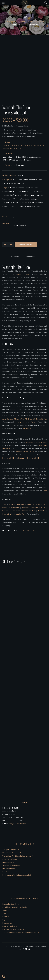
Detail (31, 215)
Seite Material (28, 455)
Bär (33, 222)
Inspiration (7, 541)
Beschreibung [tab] (16, 283)
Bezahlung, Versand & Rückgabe (15, 934)
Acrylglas (6, 446)
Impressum (7, 947)
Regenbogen (7, 218)
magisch (6, 233)
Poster (33, 449)
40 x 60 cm (8, 172)
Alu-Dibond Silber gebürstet (36, 446)
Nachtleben (26, 226)
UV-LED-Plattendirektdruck (36, 469)
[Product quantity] (8, 271)
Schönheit (17, 218)
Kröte (4, 226)
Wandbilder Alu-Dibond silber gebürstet (18, 883)
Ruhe (36, 215)
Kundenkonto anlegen (11, 931)
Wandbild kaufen (9, 222)
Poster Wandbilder (10, 886)
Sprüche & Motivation (11, 538)
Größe (5, 243)
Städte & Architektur (11, 535)
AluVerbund (23, 229)
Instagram (35, 226)
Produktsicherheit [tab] (31, 283)
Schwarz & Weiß (38, 535)
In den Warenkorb (26, 271)
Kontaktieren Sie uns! (31, 558)
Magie (15, 229)
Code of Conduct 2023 (11, 953)
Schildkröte (26, 222)
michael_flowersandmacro (18, 215)
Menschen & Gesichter (36, 531)
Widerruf (6, 937)
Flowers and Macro (30, 207)
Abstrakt (24, 21)
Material (6, 251)
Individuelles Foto (19, 541)
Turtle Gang (37, 218)
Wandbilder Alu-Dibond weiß (14, 880)
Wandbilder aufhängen (11, 892)
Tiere (40, 207)
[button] (46, 3)
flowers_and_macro (17, 233)
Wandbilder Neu (29, 538)
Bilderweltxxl (27, 218)
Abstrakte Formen (37, 21)
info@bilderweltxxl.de (18, 851)
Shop (4, 21)
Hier (45, 518)
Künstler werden (9, 899)
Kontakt (5, 943)
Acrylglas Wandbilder (11, 876)
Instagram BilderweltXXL (29, 485)
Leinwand (21, 449)
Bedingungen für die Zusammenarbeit (17, 902)
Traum (10, 226)
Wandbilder (13, 21)
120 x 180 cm (33, 172)
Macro (19, 222)
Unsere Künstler (9, 895)
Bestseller (41, 538)
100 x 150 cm (20, 172)
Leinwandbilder (8, 889)
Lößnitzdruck (40, 222)
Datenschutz (7, 950)
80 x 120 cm (15, 175)
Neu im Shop (22, 210)
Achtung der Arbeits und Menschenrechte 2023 (21, 959)
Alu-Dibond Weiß (17, 446)
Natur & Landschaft (17, 531)
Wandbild (17, 226)
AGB (4, 940)
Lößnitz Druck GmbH (25, 479)
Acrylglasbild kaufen (33, 233)
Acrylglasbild (7, 229)
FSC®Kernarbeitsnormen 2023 (14, 956)
